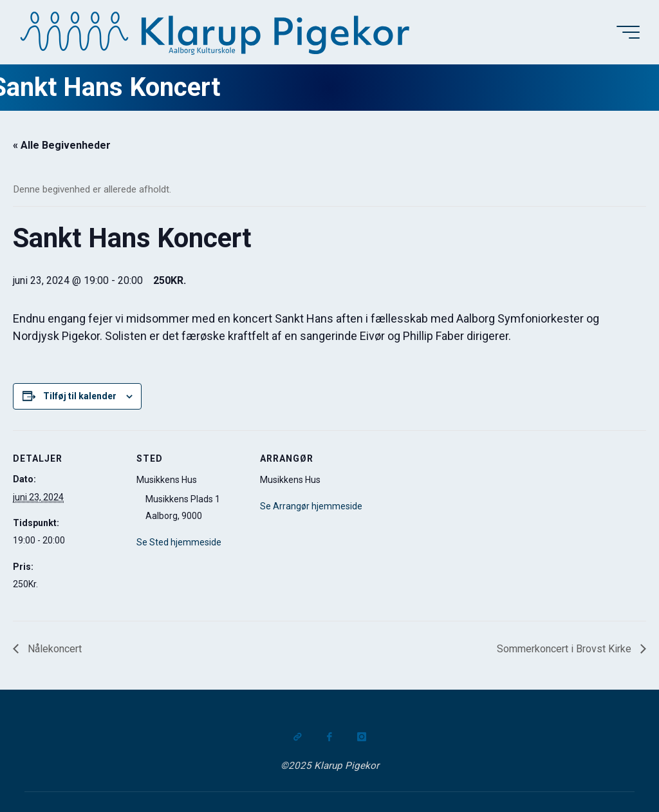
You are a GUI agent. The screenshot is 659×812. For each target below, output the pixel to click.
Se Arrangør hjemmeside (311, 506)
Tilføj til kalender (80, 396)
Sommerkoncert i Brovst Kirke (565, 649)
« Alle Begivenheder (62, 145)
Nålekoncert (53, 649)
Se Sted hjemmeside (179, 542)
